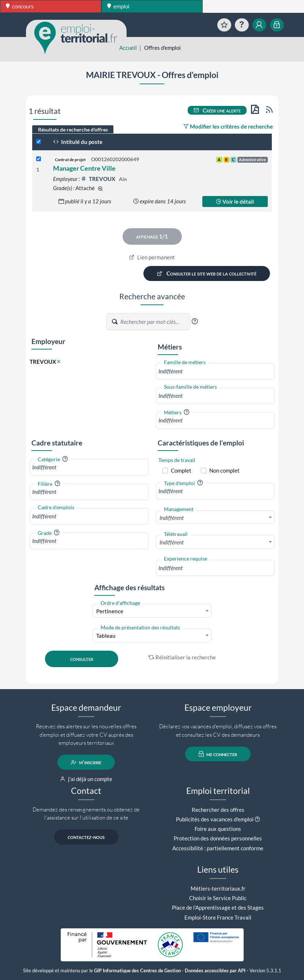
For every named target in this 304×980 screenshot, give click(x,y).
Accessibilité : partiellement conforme (218, 848)
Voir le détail (235, 201)
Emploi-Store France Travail (218, 917)
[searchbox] (215, 371)
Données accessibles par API (215, 971)
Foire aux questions (218, 829)
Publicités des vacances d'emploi (215, 819)
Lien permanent (152, 257)
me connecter (218, 754)
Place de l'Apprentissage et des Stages (218, 907)
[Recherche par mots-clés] (155, 322)
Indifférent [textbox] (172, 518)
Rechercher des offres (218, 810)
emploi (118, 6)
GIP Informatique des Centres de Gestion (137, 971)
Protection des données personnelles (218, 838)
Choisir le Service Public (218, 898)
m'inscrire (86, 762)
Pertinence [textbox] (110, 611)
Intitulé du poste (78, 142)
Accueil (128, 48)
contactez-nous (86, 837)
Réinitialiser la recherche (182, 657)
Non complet (224, 470)
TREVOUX (99, 179)
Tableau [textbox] (106, 636)
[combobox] (215, 371)
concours (20, 6)
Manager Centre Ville (84, 168)
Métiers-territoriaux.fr (218, 888)
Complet (181, 470)
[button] (195, 321)
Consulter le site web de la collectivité (207, 274)
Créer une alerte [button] (217, 110)
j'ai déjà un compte (86, 779)
